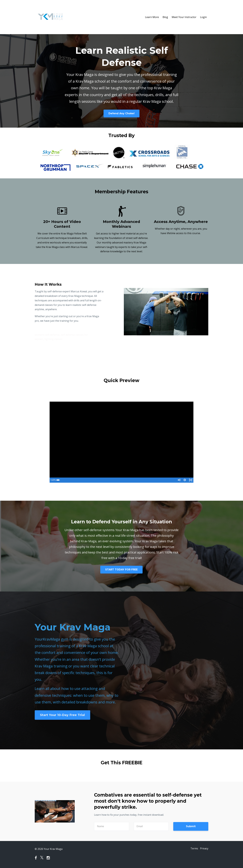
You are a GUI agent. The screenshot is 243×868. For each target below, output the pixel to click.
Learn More (152, 17)
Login (203, 17)
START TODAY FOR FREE (121, 570)
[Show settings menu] (184, 480)
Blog (165, 17)
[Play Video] (53, 480)
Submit (191, 826)
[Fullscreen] (190, 480)
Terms (193, 849)
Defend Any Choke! (122, 113)
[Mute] (178, 480)
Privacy (204, 849)
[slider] (118, 480)
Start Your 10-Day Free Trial (62, 715)
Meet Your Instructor (184, 17)
